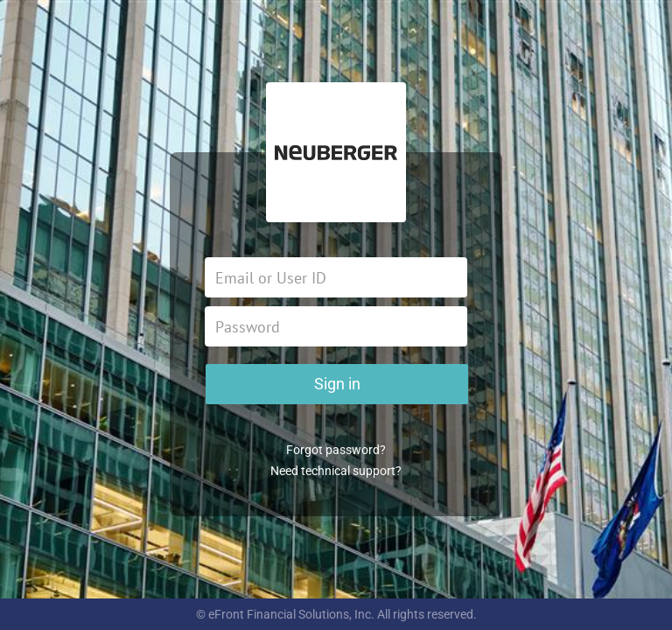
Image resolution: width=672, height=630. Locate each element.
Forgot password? (336, 450)
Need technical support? (336, 471)
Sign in (337, 384)
